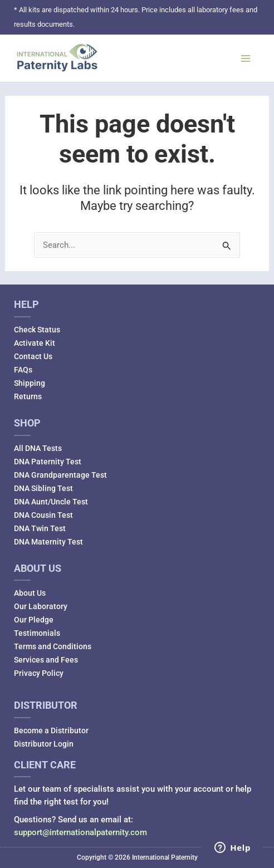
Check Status (37, 330)
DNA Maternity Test (48, 542)
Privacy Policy (39, 673)
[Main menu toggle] (246, 58)
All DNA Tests (38, 448)
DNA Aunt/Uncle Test (51, 502)
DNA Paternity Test (48, 462)
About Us (30, 593)
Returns (28, 396)
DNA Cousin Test (43, 515)
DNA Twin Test (40, 528)
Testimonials (37, 633)
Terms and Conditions (53, 646)
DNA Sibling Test (43, 488)
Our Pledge (34, 620)
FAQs (23, 370)
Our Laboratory (41, 606)
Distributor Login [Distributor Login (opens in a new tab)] (44, 744)
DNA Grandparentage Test (60, 475)
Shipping (30, 383)
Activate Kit (35, 343)
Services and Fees (46, 660)
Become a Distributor (51, 730)
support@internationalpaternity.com (80, 832)
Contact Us (33, 356)
